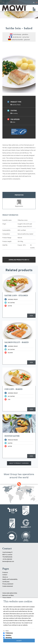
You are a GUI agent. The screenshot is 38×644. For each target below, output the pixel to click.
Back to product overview (19, 463)
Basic (7, 631)
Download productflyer (19, 260)
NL (34, 2)
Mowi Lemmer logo (14, 8)
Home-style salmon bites (10, 593)
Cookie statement (8, 586)
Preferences (9, 633)
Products (5, 572)
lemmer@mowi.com (8, 561)
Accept (19, 641)
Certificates (6, 581)
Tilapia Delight (7, 597)
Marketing (9, 637)
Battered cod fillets (8, 595)
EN (37, 2)
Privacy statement (8, 584)
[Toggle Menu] (33, 8)
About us (5, 577)
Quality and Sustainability (10, 579)
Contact (5, 575)
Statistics (8, 635)
